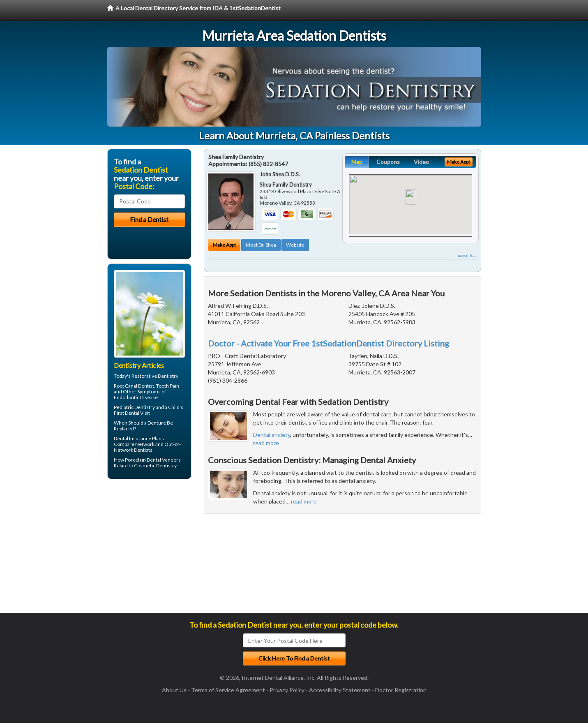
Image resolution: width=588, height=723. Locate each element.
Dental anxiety (272, 435)
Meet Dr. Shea (261, 245)
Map (357, 162)
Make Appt (224, 245)
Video (421, 162)
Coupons (388, 162)
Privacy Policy (287, 690)
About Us (174, 690)
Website (295, 245)
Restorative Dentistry (155, 376)
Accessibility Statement (340, 690)
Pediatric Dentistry (134, 407)
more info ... (466, 255)
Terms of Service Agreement (228, 690)
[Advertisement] (149, 549)
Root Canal (126, 386)
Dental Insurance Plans (139, 438)
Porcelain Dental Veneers (153, 460)
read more (266, 443)
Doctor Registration (401, 690)
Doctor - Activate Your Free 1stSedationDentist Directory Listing (329, 343)
